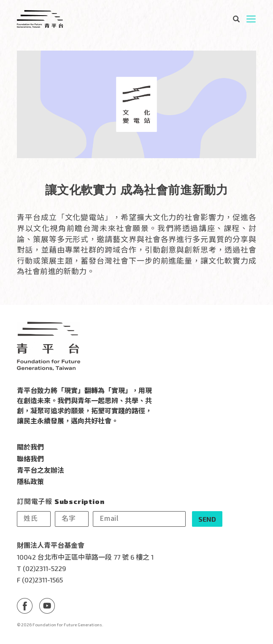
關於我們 (30, 447)
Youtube (47, 606)
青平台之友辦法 (41, 470)
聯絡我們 (30, 458)
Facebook (25, 606)
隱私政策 (30, 481)
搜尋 (236, 19)
